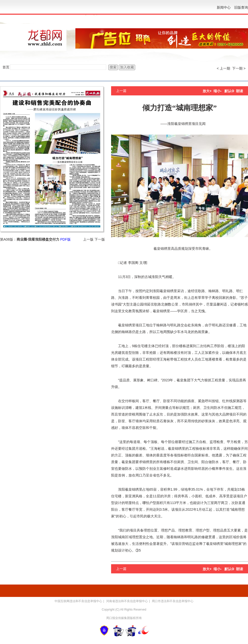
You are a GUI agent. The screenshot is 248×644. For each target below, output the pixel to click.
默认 (229, 91)
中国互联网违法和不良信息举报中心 (78, 601)
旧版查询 (241, 7)
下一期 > (239, 68)
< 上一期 (223, 68)
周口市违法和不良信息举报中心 (173, 601)
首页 (6, 67)
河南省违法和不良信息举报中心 (127, 601)
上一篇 (121, 91)
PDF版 (65, 239)
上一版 (88, 239)
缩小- (218, 91)
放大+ (207, 91)
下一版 (100, 239)
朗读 (240, 91)
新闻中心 (224, 7)
